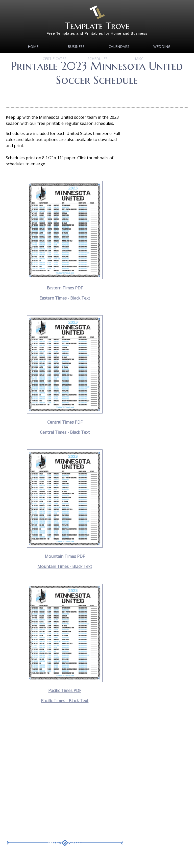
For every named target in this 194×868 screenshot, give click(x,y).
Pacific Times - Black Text (65, 701)
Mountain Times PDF (65, 556)
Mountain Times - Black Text (65, 566)
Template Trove (97, 26)
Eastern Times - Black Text (65, 298)
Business (76, 46)
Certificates (55, 59)
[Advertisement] (98, 95)
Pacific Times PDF (65, 691)
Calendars (119, 46)
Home (33, 46)
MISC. (140, 59)
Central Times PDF (65, 422)
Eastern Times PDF (65, 288)
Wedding (162, 46)
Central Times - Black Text (65, 432)
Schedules (98, 59)
